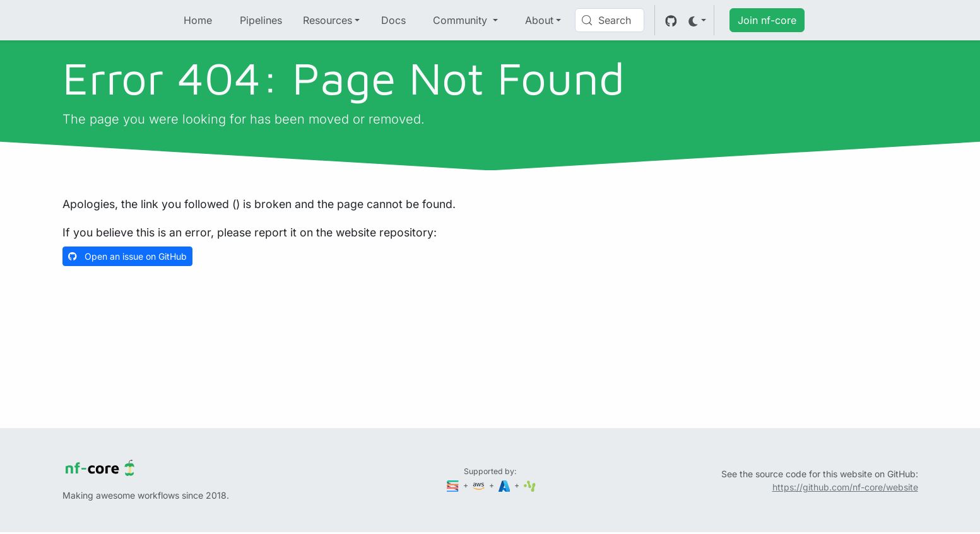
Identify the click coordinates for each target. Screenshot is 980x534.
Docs (393, 20)
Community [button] (462, 20)
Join (767, 20)
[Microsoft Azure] (505, 485)
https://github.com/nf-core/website (845, 487)
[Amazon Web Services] (480, 485)
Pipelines (261, 20)
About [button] (539, 20)
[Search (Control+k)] (610, 20)
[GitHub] (671, 20)
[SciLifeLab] (530, 485)
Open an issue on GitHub (127, 256)
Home (198, 20)
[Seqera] (454, 485)
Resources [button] (328, 20)
